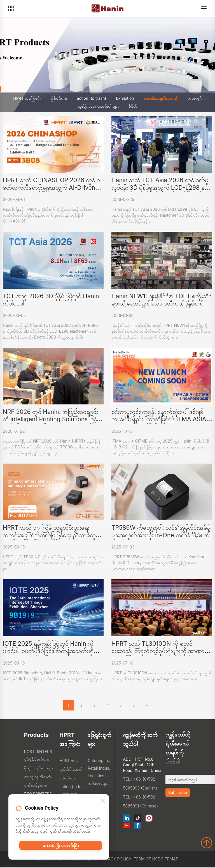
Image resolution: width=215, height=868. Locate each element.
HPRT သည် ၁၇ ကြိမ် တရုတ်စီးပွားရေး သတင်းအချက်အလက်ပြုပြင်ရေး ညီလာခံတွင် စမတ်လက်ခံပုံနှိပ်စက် (51, 535)
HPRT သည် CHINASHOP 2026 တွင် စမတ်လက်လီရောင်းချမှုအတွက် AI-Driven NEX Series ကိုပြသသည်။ (51, 188)
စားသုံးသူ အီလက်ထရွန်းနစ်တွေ (40, 777)
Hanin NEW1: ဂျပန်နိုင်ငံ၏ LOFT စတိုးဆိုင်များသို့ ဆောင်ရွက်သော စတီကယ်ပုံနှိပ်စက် (162, 300)
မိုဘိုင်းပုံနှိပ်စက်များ (39, 768)
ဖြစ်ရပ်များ (59, 98)
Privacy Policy (115, 859)
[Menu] (204, 8)
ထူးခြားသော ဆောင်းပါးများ (98, 106)
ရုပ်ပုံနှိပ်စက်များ (37, 760)
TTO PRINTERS (38, 794)
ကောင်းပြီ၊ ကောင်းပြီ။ (61, 848)
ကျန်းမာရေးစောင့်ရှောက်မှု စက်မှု (100, 784)
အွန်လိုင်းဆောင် (71, 770)
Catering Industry (100, 761)
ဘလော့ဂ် (195, 98)
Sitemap (170, 859)
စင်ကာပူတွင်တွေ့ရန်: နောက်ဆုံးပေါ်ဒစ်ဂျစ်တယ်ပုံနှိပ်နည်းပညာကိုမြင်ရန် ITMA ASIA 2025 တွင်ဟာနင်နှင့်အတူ (159, 419)
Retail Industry (100, 769)
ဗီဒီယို (133, 106)
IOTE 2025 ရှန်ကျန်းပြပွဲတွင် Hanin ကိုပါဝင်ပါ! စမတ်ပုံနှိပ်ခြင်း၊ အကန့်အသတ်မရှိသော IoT (48, 651)
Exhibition (125, 98)
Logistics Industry (100, 776)
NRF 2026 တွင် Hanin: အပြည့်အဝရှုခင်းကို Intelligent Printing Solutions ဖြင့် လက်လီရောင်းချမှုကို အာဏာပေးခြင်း (50, 419)
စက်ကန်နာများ (36, 786)
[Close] (103, 803)
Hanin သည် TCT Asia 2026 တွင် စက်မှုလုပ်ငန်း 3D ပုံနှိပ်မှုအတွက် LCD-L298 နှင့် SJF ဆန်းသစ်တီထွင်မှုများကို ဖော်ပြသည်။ (160, 188)
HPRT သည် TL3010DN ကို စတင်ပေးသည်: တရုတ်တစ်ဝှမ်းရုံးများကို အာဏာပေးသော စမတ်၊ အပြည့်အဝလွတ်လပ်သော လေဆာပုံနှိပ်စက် (158, 655)
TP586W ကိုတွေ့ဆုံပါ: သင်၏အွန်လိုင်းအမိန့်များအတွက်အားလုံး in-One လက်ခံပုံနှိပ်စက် (161, 531)
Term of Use (147, 859)
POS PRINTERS (38, 752)
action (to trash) (92, 98)
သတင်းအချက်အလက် (161, 98)
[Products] (11, 8)
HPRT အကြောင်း (27, 98)
